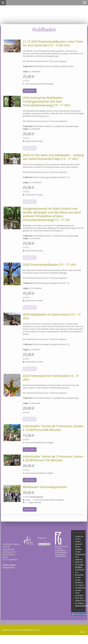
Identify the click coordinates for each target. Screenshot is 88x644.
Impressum (6, 630)
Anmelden (83, 632)
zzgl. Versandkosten (36, 497)
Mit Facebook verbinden (79, 614)
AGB (11, 630)
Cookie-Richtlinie (28, 630)
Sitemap (37, 630)
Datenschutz (18, 630)
